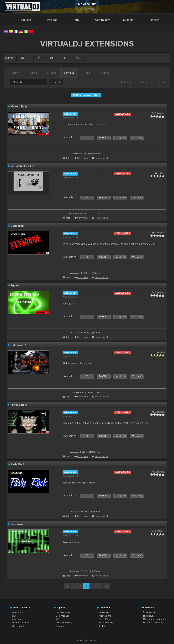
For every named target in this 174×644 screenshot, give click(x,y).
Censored (17, 226)
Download (51, 20)
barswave (17, 524)
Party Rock (18, 464)
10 (100, 586)
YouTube (149, 616)
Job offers (105, 619)
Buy (77, 20)
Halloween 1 (19, 345)
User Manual (62, 616)
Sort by (125, 82)
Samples (69, 73)
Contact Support (64, 612)
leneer (161, 173)
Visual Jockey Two (23, 166)
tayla (162, 352)
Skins (34, 73)
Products (25, 20)
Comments (83, 158)
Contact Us (105, 616)
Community (102, 20)
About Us (104, 612)
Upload (161, 82)
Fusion (15, 286)
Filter (143, 82)
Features (17, 619)
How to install (101, 158)
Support (128, 20)
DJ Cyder (160, 113)
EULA (102, 626)
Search (56, 82)
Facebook (149, 612)
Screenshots (19, 626)
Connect (154, 20)
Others (105, 73)
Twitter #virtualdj (153, 623)
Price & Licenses (20, 623)
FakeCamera (19, 405)
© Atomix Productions (87, 640)
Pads (87, 73)
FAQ (58, 619)
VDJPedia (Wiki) (64, 623)
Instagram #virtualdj (155, 619)
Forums (60, 626)
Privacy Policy (106, 623)
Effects (51, 73)
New (16, 73)
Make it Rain (19, 106)
